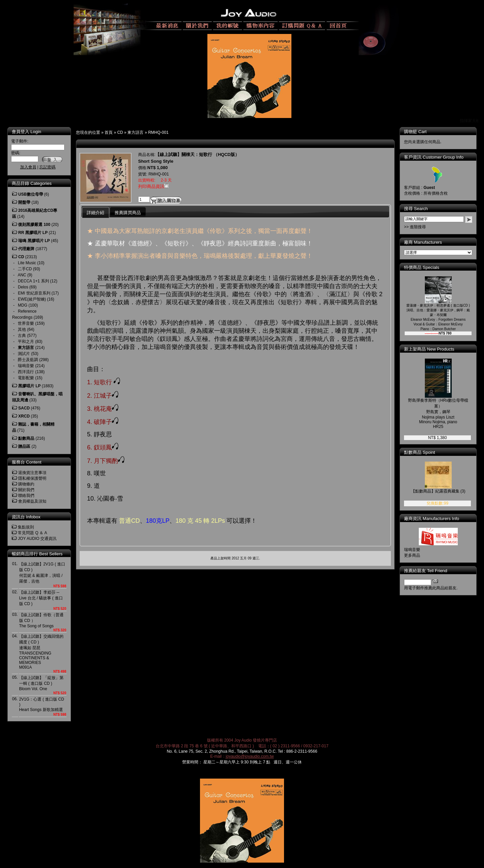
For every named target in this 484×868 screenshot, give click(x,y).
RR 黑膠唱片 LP (33, 233)
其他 (22, 329)
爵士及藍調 (28, 360)
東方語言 (135, 132)
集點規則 (26, 527)
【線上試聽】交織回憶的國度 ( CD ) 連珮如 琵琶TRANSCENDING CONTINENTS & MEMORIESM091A (41, 652)
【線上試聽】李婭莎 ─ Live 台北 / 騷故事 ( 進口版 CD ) (41, 598)
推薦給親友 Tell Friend (426, 571)
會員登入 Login (26, 132)
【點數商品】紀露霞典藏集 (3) (438, 491)
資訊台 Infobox (26, 517)
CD (120, 132)
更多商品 (412, 555)
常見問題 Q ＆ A (32, 533)
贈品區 (24, 446)
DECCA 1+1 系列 (33, 281)
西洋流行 (26, 372)
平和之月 (26, 342)
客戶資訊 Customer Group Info (434, 157)
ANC (22, 275)
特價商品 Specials (422, 267)
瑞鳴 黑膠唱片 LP (34, 241)
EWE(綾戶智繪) (32, 299)
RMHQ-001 (158, 132)
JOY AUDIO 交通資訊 (37, 539)
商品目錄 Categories (32, 183)
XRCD (24, 416)
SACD (24, 408)
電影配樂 (26, 378)
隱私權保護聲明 (32, 478)
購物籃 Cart (415, 132)
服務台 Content (27, 462)
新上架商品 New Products (429, 349)
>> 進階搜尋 (415, 227)
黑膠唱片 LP (29, 386)
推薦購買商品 (128, 213)
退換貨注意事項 (32, 473)
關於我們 (26, 490)
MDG (23, 305)
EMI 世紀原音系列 (34, 293)
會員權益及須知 (32, 501)
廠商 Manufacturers (423, 242)
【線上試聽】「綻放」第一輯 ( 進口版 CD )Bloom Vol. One (41, 683)
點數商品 (26, 438)
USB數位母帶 (30, 194)
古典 (22, 336)
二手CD (25, 269)
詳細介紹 (95, 213)
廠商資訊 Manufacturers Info (432, 519)
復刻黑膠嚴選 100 (34, 225)
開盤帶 (24, 202)
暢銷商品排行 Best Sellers (37, 554)
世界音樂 (26, 323)
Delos (23, 287)
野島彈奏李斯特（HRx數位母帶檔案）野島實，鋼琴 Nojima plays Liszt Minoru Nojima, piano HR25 (438, 413)
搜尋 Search (416, 209)
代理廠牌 (26, 249)
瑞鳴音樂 (26, 366)
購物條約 (26, 484)
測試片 (24, 354)
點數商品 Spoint (419, 452)
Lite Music (27, 263)
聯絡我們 (26, 496)
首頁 (109, 132)
